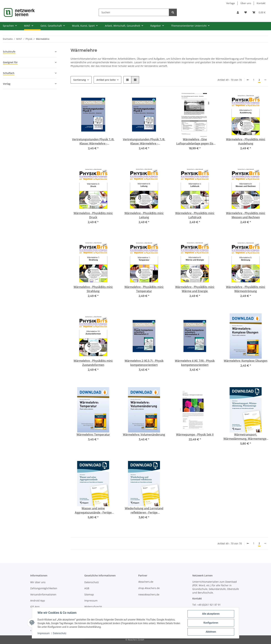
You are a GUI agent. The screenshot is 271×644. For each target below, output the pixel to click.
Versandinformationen (43, 594)
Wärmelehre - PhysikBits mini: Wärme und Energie (195, 289)
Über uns (246, 3)
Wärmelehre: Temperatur (93, 435)
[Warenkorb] (259, 12)
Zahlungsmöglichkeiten (44, 588)
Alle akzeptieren (211, 614)
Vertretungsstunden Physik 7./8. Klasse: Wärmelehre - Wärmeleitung (144, 141)
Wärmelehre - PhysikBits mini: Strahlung (93, 289)
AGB (87, 588)
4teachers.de (146, 582)
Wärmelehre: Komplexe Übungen (246, 361)
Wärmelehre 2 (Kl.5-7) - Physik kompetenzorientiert (144, 363)
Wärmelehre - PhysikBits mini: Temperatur (144, 289)
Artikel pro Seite (106, 80)
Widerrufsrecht (93, 607)
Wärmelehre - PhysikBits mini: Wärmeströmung (246, 289)
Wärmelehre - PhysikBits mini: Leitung (144, 215)
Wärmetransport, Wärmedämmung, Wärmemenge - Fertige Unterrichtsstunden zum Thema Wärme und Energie (246, 437)
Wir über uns (38, 582)
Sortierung (80, 80)
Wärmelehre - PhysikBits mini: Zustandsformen (93, 363)
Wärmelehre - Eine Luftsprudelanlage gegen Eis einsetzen (195, 141)
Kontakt (261, 3)
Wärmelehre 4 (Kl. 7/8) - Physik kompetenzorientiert (195, 363)
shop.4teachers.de (149, 588)
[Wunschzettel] (246, 12)
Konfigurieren (211, 623)
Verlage (231, 3)
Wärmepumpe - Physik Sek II (195, 435)
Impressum (44, 633)
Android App (38, 601)
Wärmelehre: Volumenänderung (144, 435)
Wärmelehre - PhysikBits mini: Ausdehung (246, 141)
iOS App (35, 607)
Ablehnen (211, 632)
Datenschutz (60, 633)
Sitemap (89, 594)
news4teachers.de (149, 594)
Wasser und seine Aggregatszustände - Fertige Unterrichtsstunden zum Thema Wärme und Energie (93, 510)
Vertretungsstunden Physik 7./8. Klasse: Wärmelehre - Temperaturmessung (93, 141)
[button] (238, 12)
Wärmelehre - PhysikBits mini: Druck (93, 215)
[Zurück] (248, 80)
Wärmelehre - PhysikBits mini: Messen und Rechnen (246, 215)
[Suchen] (134, 12)
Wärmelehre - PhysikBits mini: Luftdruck (195, 215)
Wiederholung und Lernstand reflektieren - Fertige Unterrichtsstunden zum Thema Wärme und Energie (144, 510)
